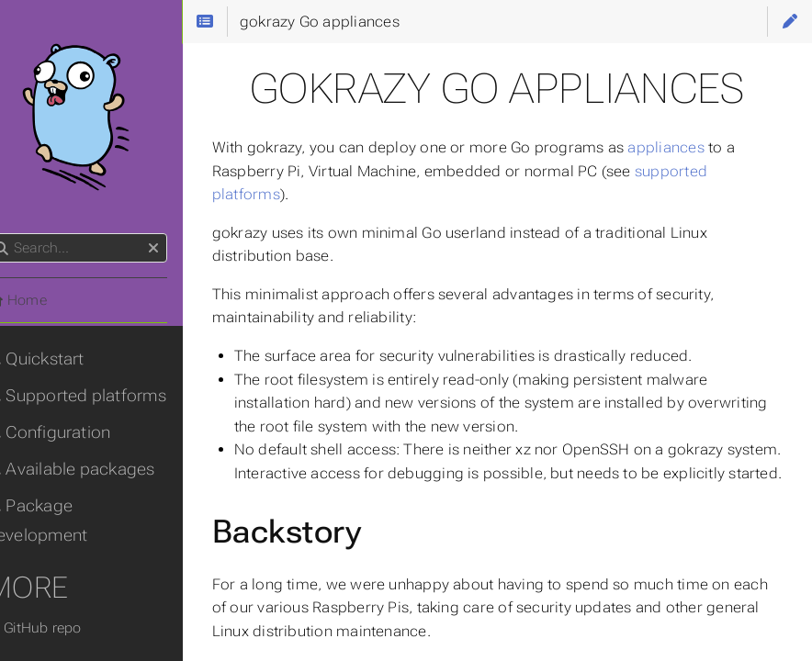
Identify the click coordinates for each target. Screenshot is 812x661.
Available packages (99, 469)
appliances (695, 147)
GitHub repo (62, 628)
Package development (66, 521)
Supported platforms (105, 396)
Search (16, 234)
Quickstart (64, 359)
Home (45, 300)
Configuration (77, 432)
